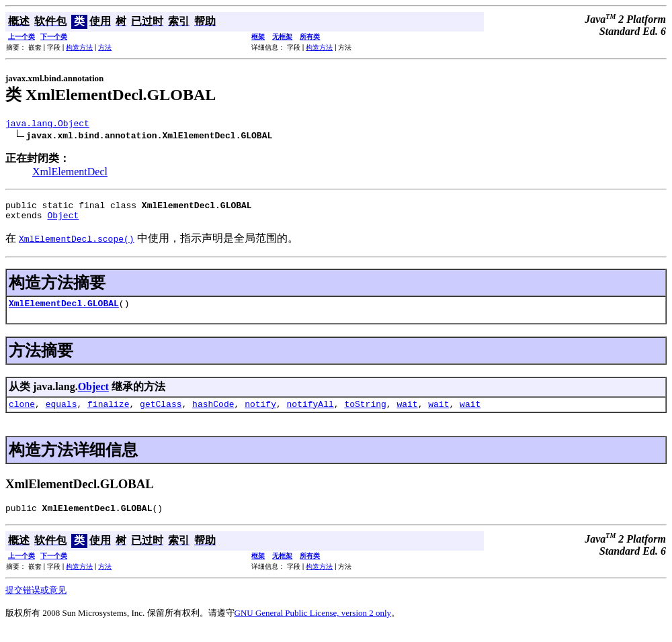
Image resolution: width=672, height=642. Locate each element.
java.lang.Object (47, 125)
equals (61, 414)
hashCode (213, 414)
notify (260, 414)
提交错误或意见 (36, 602)
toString (365, 414)
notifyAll (310, 414)
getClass (161, 414)
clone (22, 414)
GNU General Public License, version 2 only (313, 625)
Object (63, 221)
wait (407, 414)
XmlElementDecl (70, 174)
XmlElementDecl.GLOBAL (64, 311)
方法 (105, 47)
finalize (108, 414)
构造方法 (79, 47)
